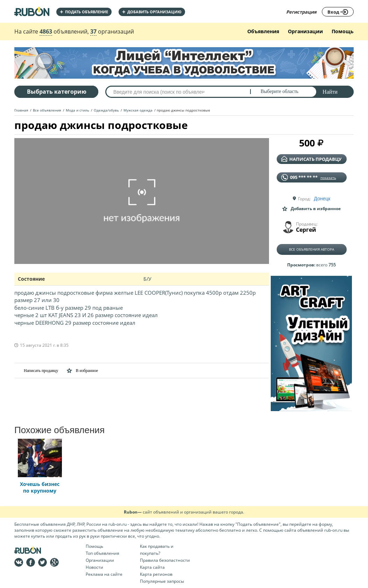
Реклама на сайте (104, 574)
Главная (21, 110)
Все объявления (47, 110)
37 (93, 31)
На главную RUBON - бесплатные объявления (32, 11)
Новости (94, 567)
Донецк (322, 199)
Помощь (343, 31)
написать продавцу (311, 159)
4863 (46, 31)
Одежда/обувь (106, 110)
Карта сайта (152, 567)
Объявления (263, 31)
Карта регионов (156, 574)
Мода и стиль (77, 110)
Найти (330, 92)
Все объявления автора (312, 249)
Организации (305, 31)
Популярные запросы (162, 581)
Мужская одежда (138, 110)
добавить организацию (152, 12)
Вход (338, 12)
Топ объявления (102, 553)
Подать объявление (84, 12)
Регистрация (301, 12)
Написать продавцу (36, 370)
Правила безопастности (165, 560)
